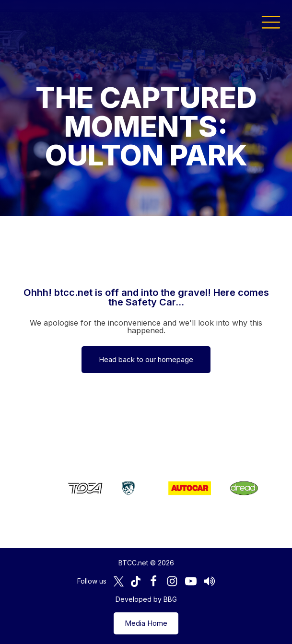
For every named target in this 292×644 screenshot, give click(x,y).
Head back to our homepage (146, 359)
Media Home (146, 623)
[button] (271, 22)
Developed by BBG (146, 599)
